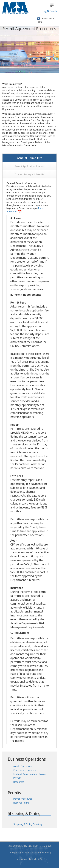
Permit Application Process (29, 166)
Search (52, 11)
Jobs (22, 852)
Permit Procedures (23, 799)
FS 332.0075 (45, 846)
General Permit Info (30, 158)
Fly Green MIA (31, 846)
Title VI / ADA (36, 859)
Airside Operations (23, 766)
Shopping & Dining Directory (28, 824)
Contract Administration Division (30, 774)
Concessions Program (25, 770)
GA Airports (14, 852)
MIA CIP (29, 852)
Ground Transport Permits (29, 174)
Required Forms (21, 803)
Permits (17, 778)
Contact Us (13, 846)
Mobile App (22, 859)
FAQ (21, 846)
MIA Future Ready (42, 852)
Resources (19, 782)
